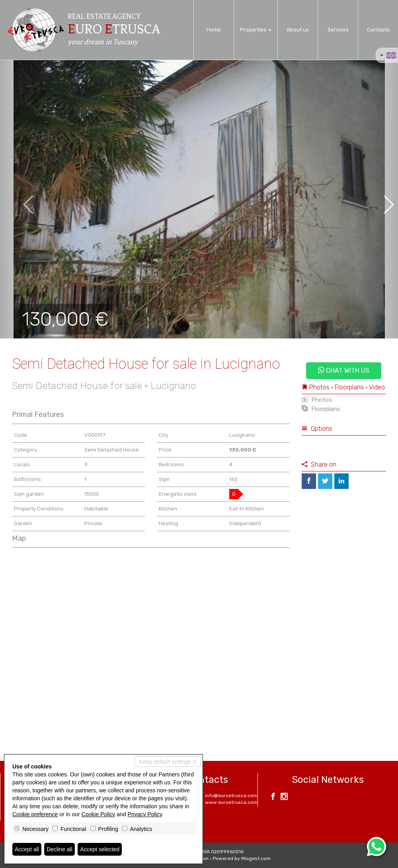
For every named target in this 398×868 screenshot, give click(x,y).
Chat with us (344, 370)
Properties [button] (256, 30)
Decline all (60, 849)
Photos (317, 400)
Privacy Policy (145, 814)
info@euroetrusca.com (231, 796)
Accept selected (100, 849)
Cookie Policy (99, 814)
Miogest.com (256, 858)
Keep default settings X (168, 762)
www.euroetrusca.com (231, 802)
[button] (20, 199)
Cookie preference (35, 814)
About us (298, 30)
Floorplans (321, 409)
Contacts (378, 30)
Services (338, 30)
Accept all (27, 849)
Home (214, 30)
